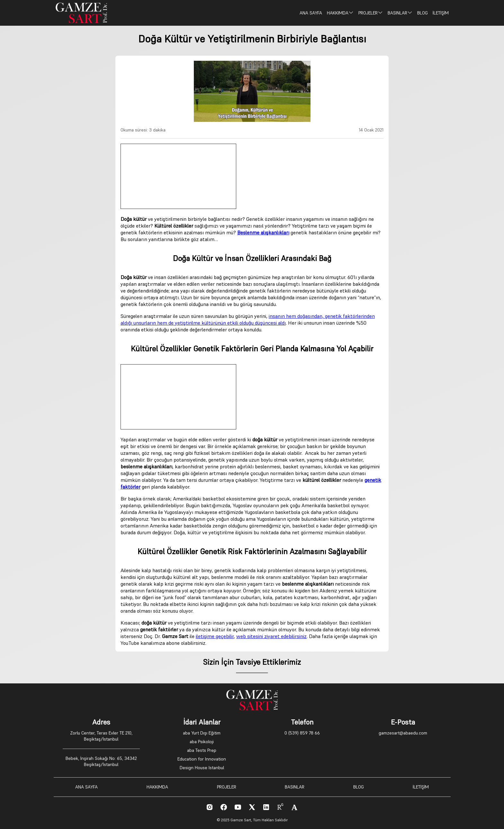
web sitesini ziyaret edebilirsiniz (271, 636)
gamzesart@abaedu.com (403, 733)
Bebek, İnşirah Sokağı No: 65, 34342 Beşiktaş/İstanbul (101, 761)
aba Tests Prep (202, 750)
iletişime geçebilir (215, 636)
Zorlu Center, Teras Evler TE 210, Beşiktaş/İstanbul (101, 736)
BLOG (423, 13)
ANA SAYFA (311, 13)
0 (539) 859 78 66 (302, 733)
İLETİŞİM (441, 13)
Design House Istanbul (202, 768)
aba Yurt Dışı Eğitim (202, 733)
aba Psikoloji (202, 742)
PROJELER (371, 13)
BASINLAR (400, 13)
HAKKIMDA (340, 13)
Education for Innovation (202, 759)
